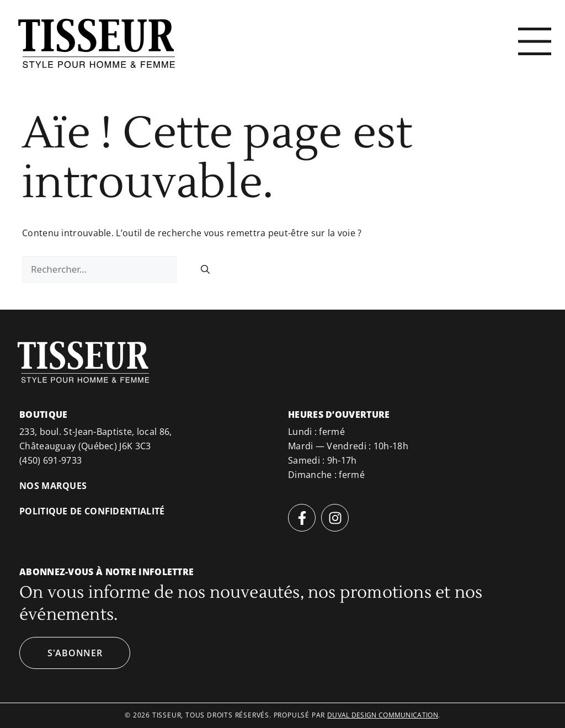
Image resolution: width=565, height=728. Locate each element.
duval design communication (383, 715)
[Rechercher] (205, 269)
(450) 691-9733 (50, 460)
